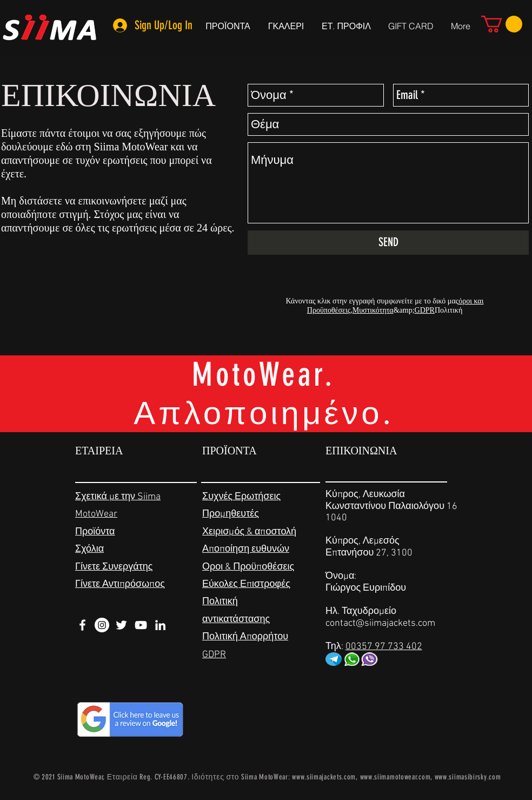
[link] (502, 24)
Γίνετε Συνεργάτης (114, 567)
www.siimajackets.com (324, 777)
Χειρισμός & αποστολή (249, 532)
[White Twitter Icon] (121, 625)
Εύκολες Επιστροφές (246, 584)
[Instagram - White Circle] (102, 625)
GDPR (425, 310)
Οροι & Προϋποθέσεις (248, 567)
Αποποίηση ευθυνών (246, 549)
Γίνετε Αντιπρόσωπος (120, 584)
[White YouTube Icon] (141, 625)
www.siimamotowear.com (395, 777)
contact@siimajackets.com (380, 623)
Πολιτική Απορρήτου (245, 637)
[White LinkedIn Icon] (160, 625)
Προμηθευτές (231, 514)
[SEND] (388, 243)
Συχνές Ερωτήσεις (241, 497)
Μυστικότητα (373, 310)
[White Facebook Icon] (82, 625)
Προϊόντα (95, 532)
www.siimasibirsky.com (468, 777)
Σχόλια (89, 549)
